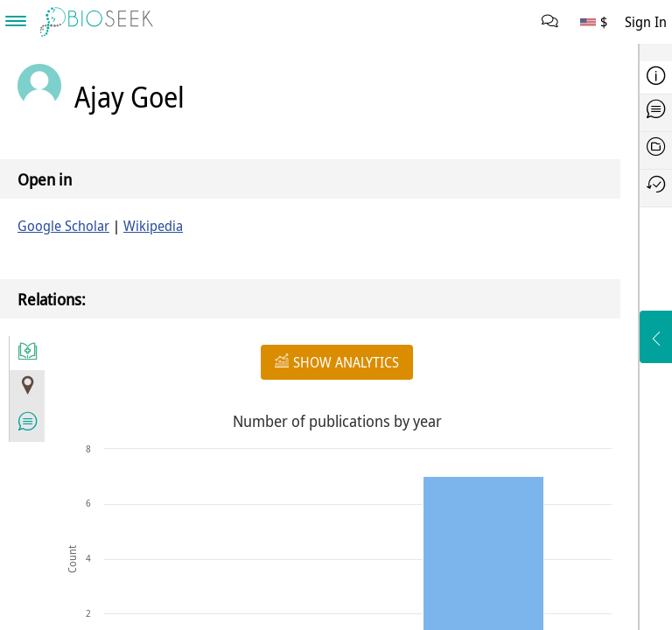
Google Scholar (63, 226)
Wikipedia (153, 226)
